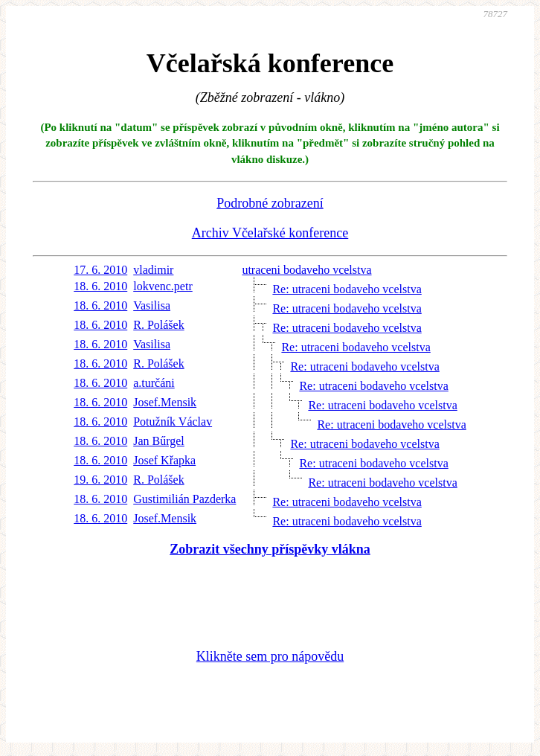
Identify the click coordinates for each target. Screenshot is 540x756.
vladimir (153, 270)
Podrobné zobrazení (270, 203)
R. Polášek (158, 325)
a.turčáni (154, 383)
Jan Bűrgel (159, 441)
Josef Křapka (164, 460)
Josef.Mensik (165, 402)
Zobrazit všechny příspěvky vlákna (270, 549)
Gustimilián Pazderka (184, 499)
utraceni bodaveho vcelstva (306, 270)
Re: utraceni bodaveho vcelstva (347, 289)
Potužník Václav (173, 422)
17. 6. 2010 (100, 270)
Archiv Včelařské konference (270, 233)
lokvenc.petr (163, 286)
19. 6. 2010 (100, 480)
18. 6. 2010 (100, 286)
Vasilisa (152, 305)
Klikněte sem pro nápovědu (270, 656)
